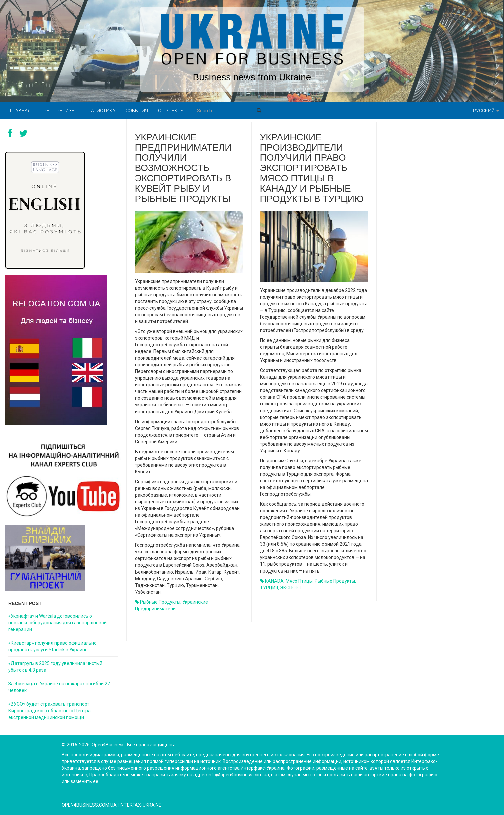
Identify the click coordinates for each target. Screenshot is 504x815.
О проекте (170, 111)
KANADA (274, 581)
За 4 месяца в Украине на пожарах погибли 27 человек (59, 687)
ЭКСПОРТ (291, 588)
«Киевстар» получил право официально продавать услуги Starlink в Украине (53, 646)
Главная (20, 111)
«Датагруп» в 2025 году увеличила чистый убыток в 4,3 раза (55, 667)
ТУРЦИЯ (269, 588)
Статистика (100, 111)
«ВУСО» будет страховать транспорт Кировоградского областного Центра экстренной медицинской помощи (50, 711)
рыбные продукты (160, 602)
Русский (486, 111)
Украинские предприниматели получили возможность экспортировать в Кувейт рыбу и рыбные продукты (183, 168)
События (137, 111)
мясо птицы (299, 581)
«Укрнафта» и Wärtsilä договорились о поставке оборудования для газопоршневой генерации (58, 623)
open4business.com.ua (89, 805)
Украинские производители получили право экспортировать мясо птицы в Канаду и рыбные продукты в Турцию (312, 168)
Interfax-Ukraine (141, 805)
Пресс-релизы (58, 111)
